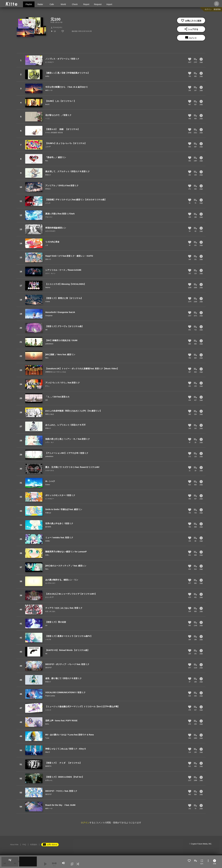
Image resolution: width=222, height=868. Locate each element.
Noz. (47, 161)
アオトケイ (49, 217)
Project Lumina (50, 696)
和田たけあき (50, 414)
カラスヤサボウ (50, 231)
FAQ (24, 845)
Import (109, 4)
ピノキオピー (50, 62)
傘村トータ (49, 90)
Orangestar (49, 316)
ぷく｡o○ (48, 203)
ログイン (208, 9)
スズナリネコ (50, 470)
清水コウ (48, 259)
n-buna (48, 302)
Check (75, 4)
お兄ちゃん (49, 780)
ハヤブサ (48, 639)
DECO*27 (48, 668)
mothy (47, 76)
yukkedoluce (49, 344)
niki (46, 330)
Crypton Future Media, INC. (201, 844)
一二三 (47, 118)
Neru (47, 358)
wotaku (48, 541)
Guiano (48, 485)
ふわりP (48, 147)
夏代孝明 (48, 527)
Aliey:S (48, 752)
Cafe (52, 4)
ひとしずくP (49, 597)
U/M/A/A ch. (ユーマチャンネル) (56, 372)
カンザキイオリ (50, 583)
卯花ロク (48, 175)
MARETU (48, 766)
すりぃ (47, 386)
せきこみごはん (50, 611)
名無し (47, 555)
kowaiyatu (56, 27)
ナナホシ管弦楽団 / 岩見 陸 (54, 133)
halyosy (48, 287)
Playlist (29, 4)
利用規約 (34, 845)
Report (86, 4)
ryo (46, 625)
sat (46, 654)
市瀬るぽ (48, 513)
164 (47, 400)
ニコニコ (48, 710)
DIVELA (48, 189)
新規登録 (217, 9)
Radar (40, 4)
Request (98, 4)
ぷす (47, 245)
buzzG (47, 104)
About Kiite (14, 845)
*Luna (47, 738)
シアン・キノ (50, 442)
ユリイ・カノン (50, 273)
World (63, 4)
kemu (47, 724)
